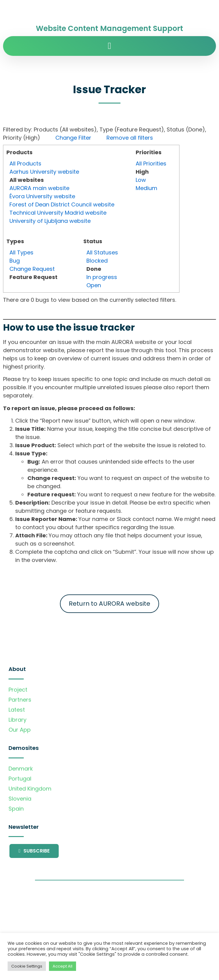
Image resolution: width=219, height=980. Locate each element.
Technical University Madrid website (58, 213)
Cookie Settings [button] (27, 966)
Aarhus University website (44, 172)
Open (94, 285)
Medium (146, 188)
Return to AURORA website (109, 604)
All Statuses (102, 252)
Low (141, 180)
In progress (102, 277)
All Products (25, 163)
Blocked (97, 261)
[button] (109, 46)
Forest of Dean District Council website (62, 204)
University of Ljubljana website (50, 221)
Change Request (32, 269)
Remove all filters (130, 138)
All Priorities (151, 163)
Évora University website (42, 196)
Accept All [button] (63, 966)
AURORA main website (39, 188)
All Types (21, 252)
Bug (15, 261)
